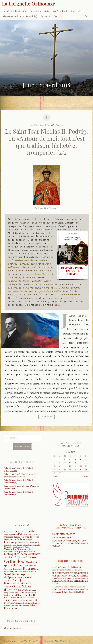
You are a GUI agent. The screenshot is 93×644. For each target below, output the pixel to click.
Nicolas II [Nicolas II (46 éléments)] (9, 558)
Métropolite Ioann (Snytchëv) (20, 16)
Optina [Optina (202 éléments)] (20, 557)
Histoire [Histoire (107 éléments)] (9, 542)
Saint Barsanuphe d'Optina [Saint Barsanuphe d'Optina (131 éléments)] (16, 576)
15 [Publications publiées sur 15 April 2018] (54, 466)
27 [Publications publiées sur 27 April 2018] (81, 470)
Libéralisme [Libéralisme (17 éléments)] (27, 545)
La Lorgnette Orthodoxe (29, 3)
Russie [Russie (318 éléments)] (28, 569)
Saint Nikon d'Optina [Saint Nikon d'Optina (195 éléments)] (17, 588)
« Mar (56, 476)
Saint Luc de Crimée (15, 11)
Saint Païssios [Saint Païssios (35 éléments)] (25, 590)
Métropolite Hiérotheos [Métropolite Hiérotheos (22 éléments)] (25, 552)
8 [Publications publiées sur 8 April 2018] (54, 463)
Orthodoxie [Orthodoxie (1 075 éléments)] (16, 562)
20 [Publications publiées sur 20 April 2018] (81, 466)
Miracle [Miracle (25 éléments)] (36, 545)
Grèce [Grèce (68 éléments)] (20, 539)
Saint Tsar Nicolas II (56, 11)
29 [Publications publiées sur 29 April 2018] (54, 473)
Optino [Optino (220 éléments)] (31, 557)
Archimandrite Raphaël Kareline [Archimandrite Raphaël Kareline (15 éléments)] (16, 532)
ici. (57, 305)
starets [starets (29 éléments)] (7, 597)
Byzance (45, 16)
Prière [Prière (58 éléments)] (20, 565)
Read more (46, 416)
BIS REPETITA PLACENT (64, 534)
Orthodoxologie (72, 561)
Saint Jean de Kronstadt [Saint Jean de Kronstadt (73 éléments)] (16, 582)
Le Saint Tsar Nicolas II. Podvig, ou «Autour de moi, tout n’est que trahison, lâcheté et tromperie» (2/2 (46, 142)
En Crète (76, 11)
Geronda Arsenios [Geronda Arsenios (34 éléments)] (13, 537)
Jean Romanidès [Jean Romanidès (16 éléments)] (22, 543)
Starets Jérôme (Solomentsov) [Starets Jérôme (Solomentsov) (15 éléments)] (23, 597)
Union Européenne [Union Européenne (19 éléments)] (21, 606)
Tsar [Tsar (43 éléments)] (12, 603)
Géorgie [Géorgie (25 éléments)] (28, 540)
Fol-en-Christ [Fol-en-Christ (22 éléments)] (32, 535)
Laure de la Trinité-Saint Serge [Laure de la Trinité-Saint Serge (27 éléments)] (22, 544)
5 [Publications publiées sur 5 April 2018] (75, 459)
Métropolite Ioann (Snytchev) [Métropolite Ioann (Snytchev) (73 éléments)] (22, 554)
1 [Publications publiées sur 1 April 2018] (54, 459)
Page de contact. (12, 628)
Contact (58, 16)
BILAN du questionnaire (62, 538)
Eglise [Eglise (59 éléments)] (22, 534)
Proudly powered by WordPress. (19, 641)
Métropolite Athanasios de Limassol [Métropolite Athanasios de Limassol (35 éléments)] (18, 550)
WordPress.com (63, 641)
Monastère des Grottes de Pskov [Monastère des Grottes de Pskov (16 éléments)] (17, 547)
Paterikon (35, 11)
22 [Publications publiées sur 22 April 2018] (54, 470)
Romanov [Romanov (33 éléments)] (17, 569)
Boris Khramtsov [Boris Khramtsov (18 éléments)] (11, 535)
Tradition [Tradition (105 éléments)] (10, 600)
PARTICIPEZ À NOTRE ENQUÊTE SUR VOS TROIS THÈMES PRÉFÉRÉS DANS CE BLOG (70, 543)
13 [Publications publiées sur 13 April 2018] (81, 463)
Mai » (86, 476)
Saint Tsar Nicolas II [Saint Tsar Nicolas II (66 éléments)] (23, 595)
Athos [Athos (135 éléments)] (33, 531)
